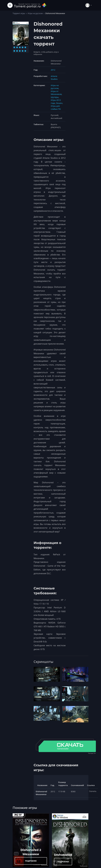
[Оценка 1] (14, 47)
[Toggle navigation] (10, 5)
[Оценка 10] (25, 51)
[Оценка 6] (14, 51)
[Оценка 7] (17, 51)
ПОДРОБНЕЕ (31, 861)
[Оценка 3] (20, 47)
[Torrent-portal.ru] (31, 5)
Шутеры (55, 97)
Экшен (59, 103)
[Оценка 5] (25, 47)
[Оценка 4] (23, 47)
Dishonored (63, 855)
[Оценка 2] (17, 47)
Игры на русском (35, 13)
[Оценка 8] (20, 51)
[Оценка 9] (23, 51)
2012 (53, 70)
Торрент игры (19, 13)
